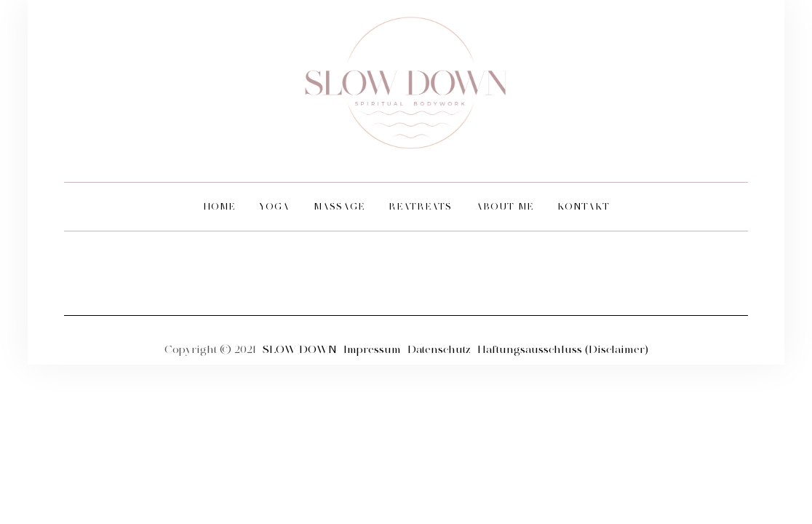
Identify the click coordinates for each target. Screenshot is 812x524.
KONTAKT (584, 206)
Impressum (374, 349)
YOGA (274, 206)
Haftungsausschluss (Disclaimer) (563, 349)
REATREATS (420, 206)
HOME (219, 206)
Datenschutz (441, 349)
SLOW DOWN (300, 349)
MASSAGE (339, 206)
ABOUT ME (505, 206)
